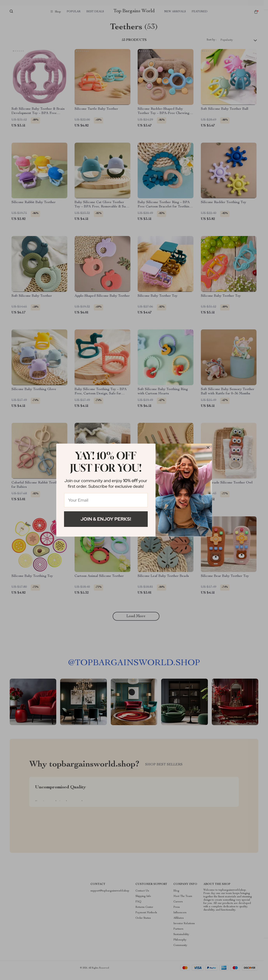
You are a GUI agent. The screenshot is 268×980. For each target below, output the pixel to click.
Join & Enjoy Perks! (106, 519)
